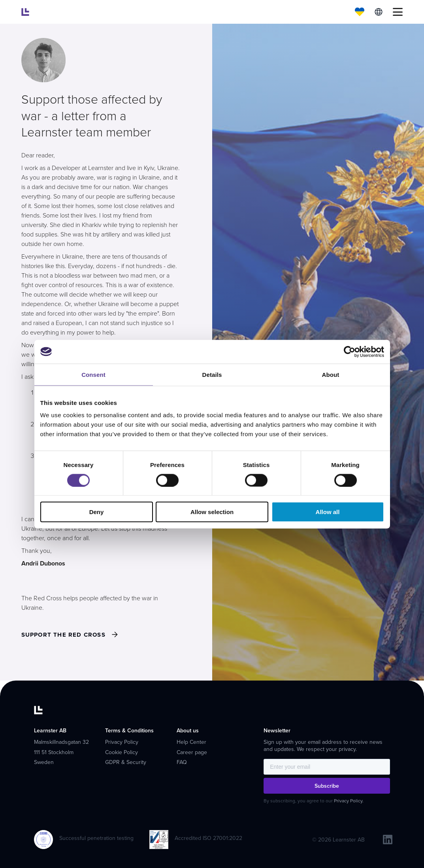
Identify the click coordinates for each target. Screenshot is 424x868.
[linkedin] (388, 840)
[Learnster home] (25, 12)
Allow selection (212, 512)
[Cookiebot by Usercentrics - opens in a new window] (350, 352)
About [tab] (331, 374)
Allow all (328, 512)
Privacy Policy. (349, 801)
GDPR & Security (126, 762)
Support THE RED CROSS (63, 635)
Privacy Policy (122, 742)
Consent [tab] (93, 374)
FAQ (182, 762)
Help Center (191, 742)
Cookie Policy (122, 752)
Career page (192, 752)
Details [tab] (212, 374)
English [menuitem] (379, 12)
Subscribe (327, 786)
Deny (97, 512)
